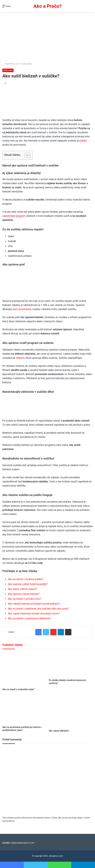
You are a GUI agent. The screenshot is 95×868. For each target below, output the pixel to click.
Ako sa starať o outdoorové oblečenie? (29, 618)
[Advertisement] (47, 36)
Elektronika (27, 64)
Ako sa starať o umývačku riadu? (18, 689)
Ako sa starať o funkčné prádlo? (26, 579)
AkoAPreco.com (11, 64)
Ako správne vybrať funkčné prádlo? (28, 584)
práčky (83, 141)
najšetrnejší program (14, 216)
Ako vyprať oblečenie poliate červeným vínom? (34, 614)
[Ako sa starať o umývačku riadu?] (24, 669)
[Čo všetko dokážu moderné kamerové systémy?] (71, 665)
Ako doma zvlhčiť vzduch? (22, 589)
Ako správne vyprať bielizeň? (24, 594)
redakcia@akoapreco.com (22, 843)
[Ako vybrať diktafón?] (71, 711)
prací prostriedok (22, 309)
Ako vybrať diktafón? (59, 731)
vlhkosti (20, 358)
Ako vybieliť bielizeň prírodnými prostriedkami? (34, 604)
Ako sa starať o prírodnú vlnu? (24, 599)
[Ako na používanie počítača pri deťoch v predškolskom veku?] (24, 709)
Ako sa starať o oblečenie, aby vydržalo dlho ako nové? (38, 609)
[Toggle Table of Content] (26, 155)
